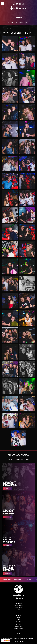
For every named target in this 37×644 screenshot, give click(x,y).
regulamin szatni (19, 632)
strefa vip (19, 623)
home (18, 618)
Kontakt (18, 634)
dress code (18, 625)
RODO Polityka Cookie (18, 630)
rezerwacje (18, 621)
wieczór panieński (18, 607)
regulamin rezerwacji (18, 628)
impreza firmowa (18, 611)
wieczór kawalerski (19, 606)
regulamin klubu (18, 626)
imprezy (19, 619)
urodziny (18, 609)
